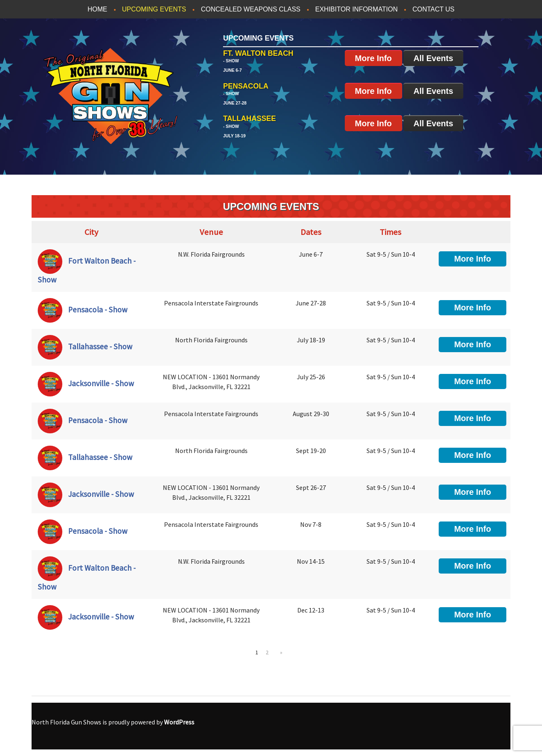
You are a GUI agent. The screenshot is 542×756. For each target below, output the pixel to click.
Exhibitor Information (356, 9)
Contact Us (434, 9)
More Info (373, 58)
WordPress (179, 722)
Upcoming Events (154, 9)
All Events (434, 58)
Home (98, 9)
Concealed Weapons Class (251, 9)
